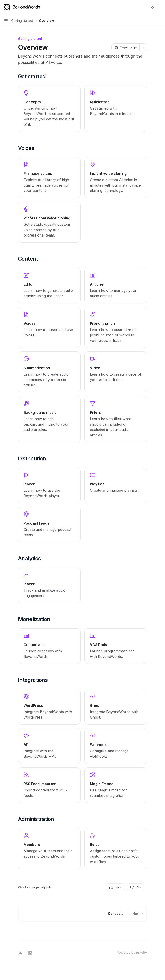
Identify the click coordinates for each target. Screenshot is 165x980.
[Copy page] (125, 47)
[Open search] (144, 7)
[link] (49, 109)
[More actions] (159, 7)
